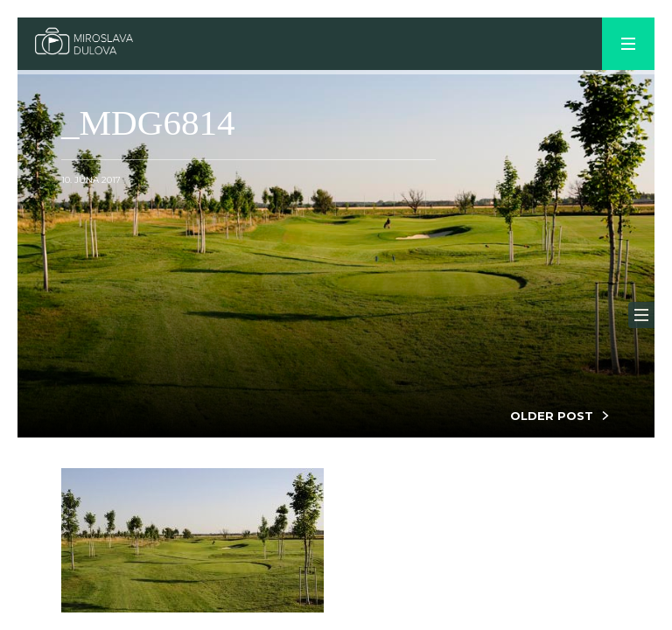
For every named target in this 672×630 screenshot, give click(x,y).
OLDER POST (552, 416)
